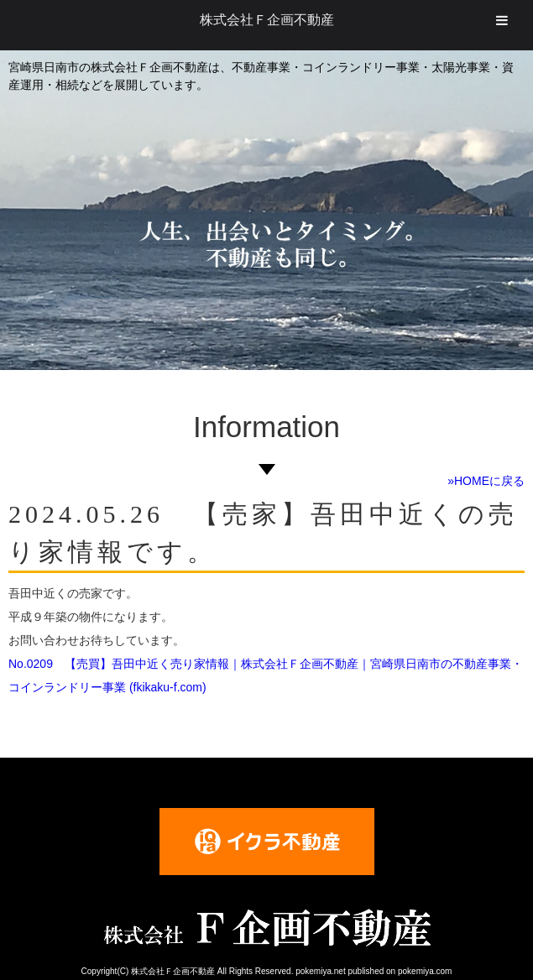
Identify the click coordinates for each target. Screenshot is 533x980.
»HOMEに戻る (486, 481)
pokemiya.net (320, 971)
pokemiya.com (425, 971)
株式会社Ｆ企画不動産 (267, 20)
